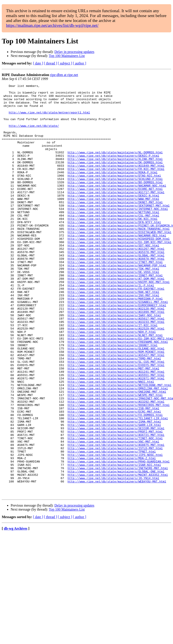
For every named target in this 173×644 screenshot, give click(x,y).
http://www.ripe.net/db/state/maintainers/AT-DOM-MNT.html (116, 318)
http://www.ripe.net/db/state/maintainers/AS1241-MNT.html (116, 429)
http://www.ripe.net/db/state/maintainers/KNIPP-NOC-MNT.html (118, 322)
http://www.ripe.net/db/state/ (34, 134)
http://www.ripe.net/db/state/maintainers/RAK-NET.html (113, 334)
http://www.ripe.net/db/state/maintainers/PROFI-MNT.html (115, 501)
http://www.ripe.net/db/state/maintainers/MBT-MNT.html (113, 425)
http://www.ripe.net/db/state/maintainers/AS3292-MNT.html (116, 465)
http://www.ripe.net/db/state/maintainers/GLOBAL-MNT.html (116, 290)
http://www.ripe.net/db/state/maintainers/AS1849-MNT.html (116, 182)
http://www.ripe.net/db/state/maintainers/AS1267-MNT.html (116, 282)
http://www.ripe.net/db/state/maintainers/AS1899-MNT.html (116, 358)
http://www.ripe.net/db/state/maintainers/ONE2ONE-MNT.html (117, 453)
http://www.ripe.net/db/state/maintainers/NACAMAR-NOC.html (117, 206)
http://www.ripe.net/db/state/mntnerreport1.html (49, 118)
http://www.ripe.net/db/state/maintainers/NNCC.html (111, 441)
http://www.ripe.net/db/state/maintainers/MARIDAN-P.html (115, 342)
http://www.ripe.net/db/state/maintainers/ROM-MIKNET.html (116, 406)
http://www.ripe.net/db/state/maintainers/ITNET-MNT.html (115, 298)
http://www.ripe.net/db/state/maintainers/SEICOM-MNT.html (116, 497)
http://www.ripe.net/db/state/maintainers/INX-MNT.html (113, 338)
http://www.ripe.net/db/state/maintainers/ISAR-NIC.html (114, 541)
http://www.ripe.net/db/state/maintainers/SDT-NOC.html (113, 278)
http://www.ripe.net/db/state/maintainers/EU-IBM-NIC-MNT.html (119, 274)
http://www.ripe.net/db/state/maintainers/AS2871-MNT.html (116, 437)
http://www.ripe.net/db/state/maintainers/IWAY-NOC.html (114, 362)
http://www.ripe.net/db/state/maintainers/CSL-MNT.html (113, 242)
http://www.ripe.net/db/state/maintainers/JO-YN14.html (113, 557)
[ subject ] (65, 63)
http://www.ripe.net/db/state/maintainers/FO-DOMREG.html (115, 481)
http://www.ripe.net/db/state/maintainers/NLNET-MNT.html (115, 386)
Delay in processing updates (74, 52)
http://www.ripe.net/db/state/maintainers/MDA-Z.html (112, 533)
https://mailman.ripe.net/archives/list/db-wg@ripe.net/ (52, 25)
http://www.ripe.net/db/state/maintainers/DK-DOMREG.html (115, 178)
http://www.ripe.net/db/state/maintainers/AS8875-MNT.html (116, 517)
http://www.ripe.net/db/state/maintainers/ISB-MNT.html (113, 473)
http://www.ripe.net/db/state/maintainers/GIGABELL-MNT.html (118, 346)
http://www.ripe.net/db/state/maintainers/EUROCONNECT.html (117, 350)
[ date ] (38, 63)
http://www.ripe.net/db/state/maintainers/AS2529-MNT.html (116, 378)
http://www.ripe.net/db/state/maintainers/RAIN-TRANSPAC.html (118, 258)
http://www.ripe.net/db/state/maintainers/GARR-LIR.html (114, 493)
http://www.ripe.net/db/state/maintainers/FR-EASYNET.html (116, 330)
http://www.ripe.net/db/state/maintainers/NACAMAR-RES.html (117, 266)
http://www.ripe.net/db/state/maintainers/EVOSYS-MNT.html (116, 422)
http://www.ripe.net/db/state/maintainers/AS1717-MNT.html (116, 214)
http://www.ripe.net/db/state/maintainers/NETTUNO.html (113, 238)
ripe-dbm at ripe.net (64, 75)
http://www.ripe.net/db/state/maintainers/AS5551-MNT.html (116, 433)
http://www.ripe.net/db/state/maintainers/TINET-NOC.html (115, 509)
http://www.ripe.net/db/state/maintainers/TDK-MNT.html (113, 306)
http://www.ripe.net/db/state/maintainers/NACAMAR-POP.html (117, 302)
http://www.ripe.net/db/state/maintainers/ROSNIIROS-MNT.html (118, 469)
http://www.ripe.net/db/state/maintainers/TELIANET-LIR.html (118, 485)
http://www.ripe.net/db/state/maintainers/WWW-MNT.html (113, 222)
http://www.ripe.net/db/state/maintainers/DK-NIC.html (112, 246)
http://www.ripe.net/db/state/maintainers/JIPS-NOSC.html (115, 529)
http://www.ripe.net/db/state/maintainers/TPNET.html (112, 525)
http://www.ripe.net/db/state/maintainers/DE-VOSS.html (113, 310)
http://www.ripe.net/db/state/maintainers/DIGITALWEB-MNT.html (119, 262)
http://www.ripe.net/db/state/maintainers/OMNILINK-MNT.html (118, 449)
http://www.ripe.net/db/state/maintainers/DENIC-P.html (113, 170)
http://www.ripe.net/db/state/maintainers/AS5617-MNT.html (116, 366)
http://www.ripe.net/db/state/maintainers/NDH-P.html (112, 382)
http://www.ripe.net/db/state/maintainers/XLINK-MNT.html (115, 174)
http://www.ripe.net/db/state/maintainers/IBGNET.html (112, 398)
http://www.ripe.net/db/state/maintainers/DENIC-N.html (113, 218)
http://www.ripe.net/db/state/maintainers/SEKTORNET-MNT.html (118, 230)
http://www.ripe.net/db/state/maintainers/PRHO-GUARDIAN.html (118, 537)
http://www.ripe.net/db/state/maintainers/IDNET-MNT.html (115, 314)
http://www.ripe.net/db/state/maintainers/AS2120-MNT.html (116, 354)
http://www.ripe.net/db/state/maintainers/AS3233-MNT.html (116, 370)
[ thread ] (50, 63)
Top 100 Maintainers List (67, 56)
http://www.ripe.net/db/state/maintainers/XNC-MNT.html (113, 513)
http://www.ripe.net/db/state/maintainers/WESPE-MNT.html (115, 457)
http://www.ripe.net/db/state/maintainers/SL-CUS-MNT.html (116, 418)
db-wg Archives (16, 611)
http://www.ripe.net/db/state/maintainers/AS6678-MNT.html (116, 294)
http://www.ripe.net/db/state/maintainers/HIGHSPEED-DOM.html (118, 270)
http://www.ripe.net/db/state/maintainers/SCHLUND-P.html (115, 198)
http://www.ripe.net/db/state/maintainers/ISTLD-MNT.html (115, 521)
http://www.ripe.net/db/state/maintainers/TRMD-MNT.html (114, 414)
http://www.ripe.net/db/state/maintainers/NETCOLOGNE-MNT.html (119, 445)
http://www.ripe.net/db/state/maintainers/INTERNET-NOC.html (118, 234)
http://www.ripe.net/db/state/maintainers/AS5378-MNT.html (116, 286)
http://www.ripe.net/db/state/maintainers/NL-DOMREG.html (115, 166)
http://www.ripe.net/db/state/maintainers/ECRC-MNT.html (114, 477)
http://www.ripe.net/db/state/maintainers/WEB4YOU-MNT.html (117, 561)
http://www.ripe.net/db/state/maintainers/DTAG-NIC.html (114, 194)
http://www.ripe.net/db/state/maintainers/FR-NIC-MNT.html (116, 186)
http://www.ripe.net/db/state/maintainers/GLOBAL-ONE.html (116, 549)
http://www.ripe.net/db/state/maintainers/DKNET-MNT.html (115, 226)
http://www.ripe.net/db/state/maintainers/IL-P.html (111, 326)
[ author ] (80, 63)
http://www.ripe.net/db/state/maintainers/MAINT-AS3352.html (118, 553)
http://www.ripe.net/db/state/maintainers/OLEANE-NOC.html (116, 402)
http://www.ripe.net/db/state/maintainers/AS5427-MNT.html (116, 410)
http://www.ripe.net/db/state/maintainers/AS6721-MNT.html (116, 505)
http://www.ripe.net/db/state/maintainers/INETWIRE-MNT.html (118, 545)
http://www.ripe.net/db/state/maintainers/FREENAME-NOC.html (118, 394)
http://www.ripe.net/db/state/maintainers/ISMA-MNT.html (114, 489)
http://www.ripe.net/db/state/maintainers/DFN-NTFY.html (114, 250)
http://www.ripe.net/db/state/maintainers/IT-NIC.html (112, 374)
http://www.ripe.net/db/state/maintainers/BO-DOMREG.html (115, 202)
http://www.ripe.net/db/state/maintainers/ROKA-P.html (112, 190)
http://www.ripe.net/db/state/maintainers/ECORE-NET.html (115, 210)
